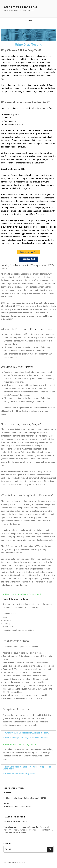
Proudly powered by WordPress (15, 863)
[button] (28, 252)
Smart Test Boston (20, 7)
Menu (28, 20)
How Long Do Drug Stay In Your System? (23, 594)
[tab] (28, 594)
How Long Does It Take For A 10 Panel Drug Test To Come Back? (27, 768)
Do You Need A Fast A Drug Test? (20, 773)
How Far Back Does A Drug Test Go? (21, 744)
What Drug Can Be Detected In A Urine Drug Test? (27, 733)
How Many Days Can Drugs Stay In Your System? (27, 737)
